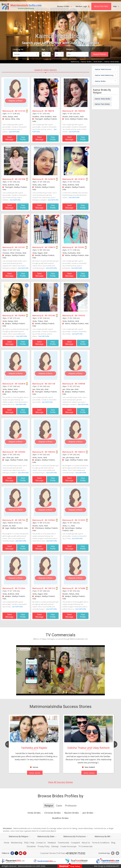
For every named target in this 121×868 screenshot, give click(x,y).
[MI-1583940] (76, 93)
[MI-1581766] (16, 502)
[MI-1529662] (46, 502)
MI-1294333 (80, 316)
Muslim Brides (72, 813)
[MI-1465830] (16, 297)
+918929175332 (75, 853)
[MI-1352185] (46, 297)
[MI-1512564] (16, 570)
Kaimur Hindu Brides (103, 99)
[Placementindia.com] (13, 861)
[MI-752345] (76, 229)
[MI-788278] (46, 93)
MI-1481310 (50, 588)
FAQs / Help (29, 843)
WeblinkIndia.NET (113, 866)
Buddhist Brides (60, 818)
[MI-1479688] (76, 570)
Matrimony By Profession (76, 837)
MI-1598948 (80, 384)
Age (43, 49)
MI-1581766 (20, 520)
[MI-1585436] (46, 434)
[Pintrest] (25, 853)
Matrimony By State (47, 837)
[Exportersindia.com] (108, 861)
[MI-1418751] (76, 161)
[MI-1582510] (76, 434)
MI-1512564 (20, 588)
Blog (113, 843)
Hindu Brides (34, 813)
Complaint (75, 843)
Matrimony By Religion (20, 837)
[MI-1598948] (76, 366)
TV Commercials (85, 846)
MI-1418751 (80, 179)
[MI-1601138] (46, 366)
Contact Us (41, 843)
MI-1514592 (80, 520)
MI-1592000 (20, 452)
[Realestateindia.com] (45, 861)
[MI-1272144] (16, 93)
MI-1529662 (50, 520)
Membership (17, 843)
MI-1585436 (50, 452)
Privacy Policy (44, 846)
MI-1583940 (80, 111)
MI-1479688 (80, 588)
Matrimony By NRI (103, 837)
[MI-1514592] (76, 502)
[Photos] (87, 149)
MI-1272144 (20, 111)
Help (116, 6)
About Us (86, 843)
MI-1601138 (50, 384)
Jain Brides (88, 813)
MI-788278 (49, 111)
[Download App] (113, 853)
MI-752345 (79, 247)
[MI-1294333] (76, 297)
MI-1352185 (50, 316)
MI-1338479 (50, 247)
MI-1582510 (80, 452)
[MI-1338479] (46, 229)
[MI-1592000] (16, 434)
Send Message (9, 138)
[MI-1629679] (46, 161)
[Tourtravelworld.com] (76, 861)
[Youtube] (21, 853)
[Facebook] (12, 853)
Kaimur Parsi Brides (102, 104)
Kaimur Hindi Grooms (103, 69)
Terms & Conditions (101, 843)
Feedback (52, 843)
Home (7, 843)
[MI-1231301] (16, 229)
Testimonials (63, 843)
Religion (70, 49)
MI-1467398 (20, 179)
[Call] (57, 81)
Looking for (18, 49)
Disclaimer (31, 846)
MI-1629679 (50, 179)
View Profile (23, 138)
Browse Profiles (65, 6)
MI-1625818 (20, 384)
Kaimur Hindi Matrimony (104, 75)
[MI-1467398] (16, 161)
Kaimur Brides (100, 81)
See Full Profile (14, 132)
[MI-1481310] (46, 570)
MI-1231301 (20, 247)
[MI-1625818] (16, 366)
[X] (16, 853)
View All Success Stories (60, 782)
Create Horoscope (68, 846)
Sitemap (55, 846)
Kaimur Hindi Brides (46, 70)
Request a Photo (16, 101)
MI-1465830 (20, 316)
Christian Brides (52, 813)
